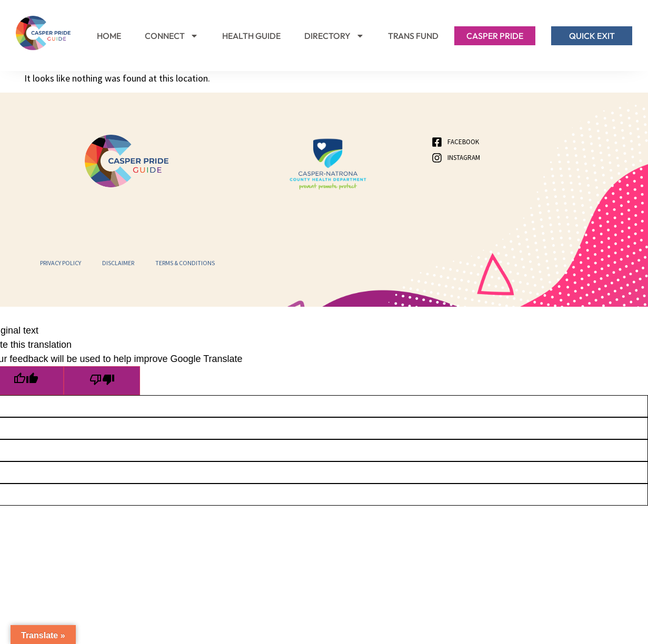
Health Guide (251, 36)
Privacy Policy (61, 263)
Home (109, 36)
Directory (334, 36)
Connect (172, 36)
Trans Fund (413, 36)
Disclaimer (118, 263)
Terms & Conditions (185, 263)
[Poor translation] (106, 381)
